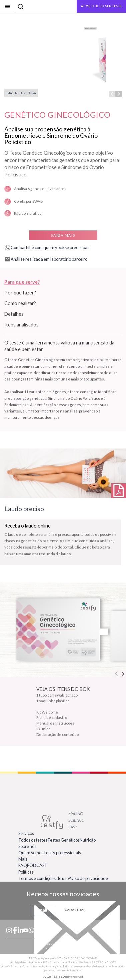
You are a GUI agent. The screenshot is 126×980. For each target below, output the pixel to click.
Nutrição (88, 840)
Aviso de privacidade (88, 878)
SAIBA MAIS (63, 235)
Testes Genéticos (63, 840)
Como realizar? (20, 303)
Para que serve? (22, 282)
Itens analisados (21, 325)
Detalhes (14, 314)
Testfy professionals (62, 853)
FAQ (23, 865)
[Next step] (118, 94)
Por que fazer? (20, 293)
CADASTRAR (75, 910)
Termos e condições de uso (43, 878)
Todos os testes (33, 840)
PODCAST (37, 865)
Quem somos (31, 853)
